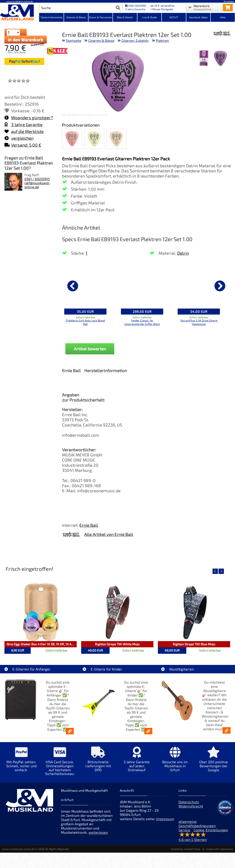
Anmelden (229, 1)
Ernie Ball (89, 525)
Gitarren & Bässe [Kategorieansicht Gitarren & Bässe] (76, 17)
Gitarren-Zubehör (135, 40)
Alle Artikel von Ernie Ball (109, 534)
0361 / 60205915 (37, 179)
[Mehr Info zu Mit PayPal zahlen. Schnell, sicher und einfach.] (21, 762)
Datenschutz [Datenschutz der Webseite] (189, 802)
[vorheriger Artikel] (73, 286)
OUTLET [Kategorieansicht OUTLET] (174, 17)
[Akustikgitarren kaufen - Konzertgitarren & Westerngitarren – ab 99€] (227, 730)
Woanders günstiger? (29, 118)
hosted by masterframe (186, 849)
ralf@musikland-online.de (37, 185)
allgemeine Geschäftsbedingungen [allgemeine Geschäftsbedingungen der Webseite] (197, 824)
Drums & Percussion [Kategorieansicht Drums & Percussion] (100, 17)
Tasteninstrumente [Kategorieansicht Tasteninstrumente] (51, 17)
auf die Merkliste (24, 131)
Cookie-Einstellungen (211, 830)
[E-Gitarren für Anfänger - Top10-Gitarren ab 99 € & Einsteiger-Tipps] (70, 731)
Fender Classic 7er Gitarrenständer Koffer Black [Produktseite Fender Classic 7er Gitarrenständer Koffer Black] (142, 322)
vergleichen (19, 138)
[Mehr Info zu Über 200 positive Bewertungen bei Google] (214, 762)
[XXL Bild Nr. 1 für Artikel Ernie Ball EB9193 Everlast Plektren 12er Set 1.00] (220, 59)
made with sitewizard (219, 849)
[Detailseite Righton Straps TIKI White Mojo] (117, 612)
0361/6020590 (136, 6)
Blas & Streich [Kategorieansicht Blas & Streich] (125, 17)
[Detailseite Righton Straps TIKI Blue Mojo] (194, 612)
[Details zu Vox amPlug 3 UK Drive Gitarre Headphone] (199, 285)
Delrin (183, 253)
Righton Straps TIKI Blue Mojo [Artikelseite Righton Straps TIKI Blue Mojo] (194, 644)
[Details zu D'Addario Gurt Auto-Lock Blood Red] (85, 285)
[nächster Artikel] (220, 286)
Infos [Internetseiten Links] (223, 17)
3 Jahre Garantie (23, 124)
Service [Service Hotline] (184, 830)
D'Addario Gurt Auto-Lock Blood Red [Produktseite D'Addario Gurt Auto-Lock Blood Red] (85, 322)
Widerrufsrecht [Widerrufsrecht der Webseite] (191, 806)
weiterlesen (98, 832)
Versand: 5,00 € (23, 145)
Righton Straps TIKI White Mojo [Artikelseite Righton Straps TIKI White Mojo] (117, 644)
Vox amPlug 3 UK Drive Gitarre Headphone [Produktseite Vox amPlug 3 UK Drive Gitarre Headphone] (199, 322)
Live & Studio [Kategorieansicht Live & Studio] (150, 17)
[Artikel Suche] (76, 8)
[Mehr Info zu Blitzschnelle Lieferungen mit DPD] (98, 762)
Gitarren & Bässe (101, 40)
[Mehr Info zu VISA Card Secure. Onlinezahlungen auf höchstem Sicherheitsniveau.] (60, 764)
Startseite (73, 40)
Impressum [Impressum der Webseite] (165, 819)
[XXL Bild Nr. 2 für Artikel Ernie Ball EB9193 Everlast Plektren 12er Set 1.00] (204, 59)
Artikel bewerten (90, 349)
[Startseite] (20, 13)
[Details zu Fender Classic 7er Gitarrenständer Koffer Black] (142, 285)
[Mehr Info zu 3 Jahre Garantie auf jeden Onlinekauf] (137, 762)
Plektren (162, 40)
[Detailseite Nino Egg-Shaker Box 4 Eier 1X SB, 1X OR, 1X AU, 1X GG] (41, 612)
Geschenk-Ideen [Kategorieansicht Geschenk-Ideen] (198, 17)
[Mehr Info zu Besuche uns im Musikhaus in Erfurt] (175, 762)
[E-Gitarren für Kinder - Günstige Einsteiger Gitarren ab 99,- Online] (148, 731)
